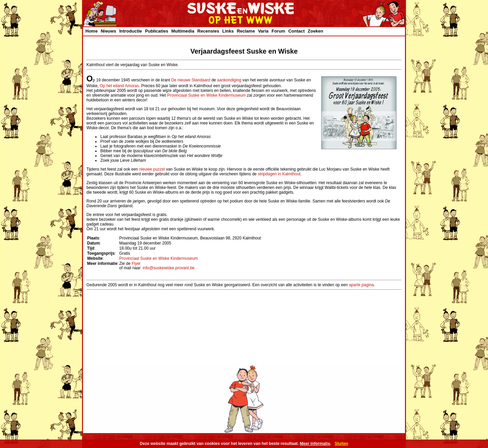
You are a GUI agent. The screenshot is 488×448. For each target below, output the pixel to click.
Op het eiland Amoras (119, 86)
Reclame (246, 31)
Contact (297, 31)
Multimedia (183, 31)
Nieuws (108, 31)
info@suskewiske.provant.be (169, 268)
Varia (263, 31)
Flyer (136, 264)
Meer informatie (315, 444)
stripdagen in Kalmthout (279, 174)
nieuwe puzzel (152, 169)
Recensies (208, 31)
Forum (278, 31)
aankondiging (229, 80)
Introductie (131, 31)
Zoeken (316, 31)
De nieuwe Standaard (191, 80)
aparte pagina (361, 285)
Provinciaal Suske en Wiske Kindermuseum (206, 95)
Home (91, 31)
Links (228, 31)
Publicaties (157, 31)
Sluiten (341, 444)
